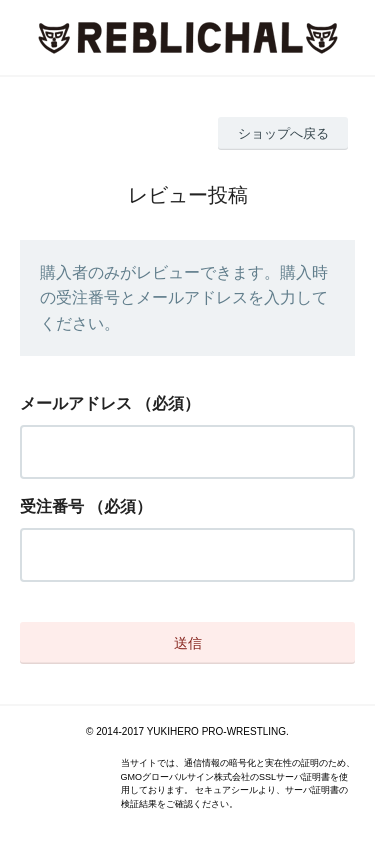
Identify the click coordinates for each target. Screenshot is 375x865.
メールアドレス (76, 403)
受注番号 (52, 506)
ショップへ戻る (283, 133)
